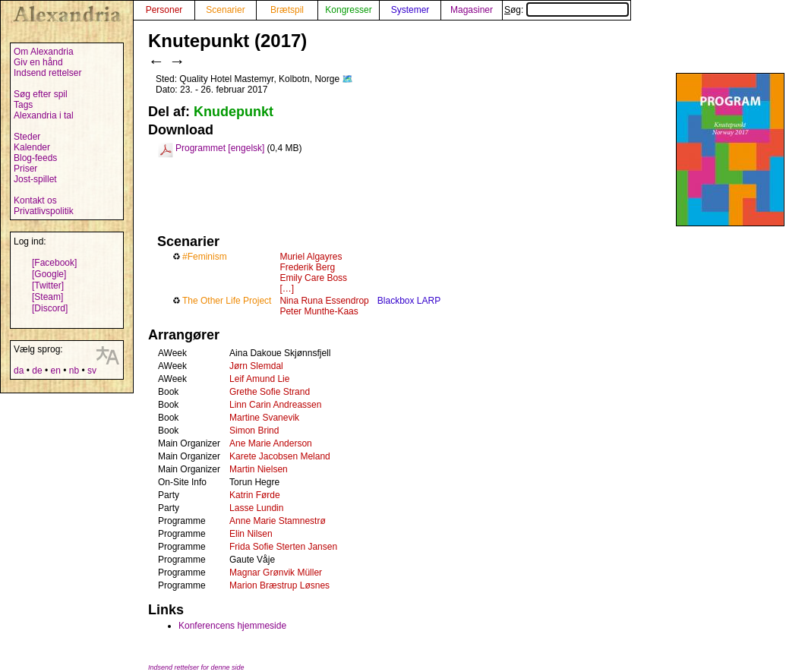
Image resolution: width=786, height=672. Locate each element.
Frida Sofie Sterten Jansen (283, 547)
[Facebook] (54, 263)
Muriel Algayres (311, 257)
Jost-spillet (35, 179)
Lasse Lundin (256, 508)
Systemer (410, 10)
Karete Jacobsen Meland (280, 456)
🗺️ (347, 79)
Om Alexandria (44, 52)
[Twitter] (48, 286)
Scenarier (225, 10)
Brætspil (287, 10)
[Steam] (47, 297)
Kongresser (348, 10)
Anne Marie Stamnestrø (278, 521)
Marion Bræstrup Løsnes (279, 585)
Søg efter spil (41, 94)
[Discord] (50, 308)
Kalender (32, 147)
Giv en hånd (38, 62)
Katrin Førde (255, 495)
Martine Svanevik (264, 418)
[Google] (49, 274)
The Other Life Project (227, 301)
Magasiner (472, 10)
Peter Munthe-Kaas (319, 311)
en (55, 371)
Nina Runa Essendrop (324, 301)
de (37, 371)
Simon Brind (254, 431)
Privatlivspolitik (44, 211)
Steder (27, 137)
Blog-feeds (35, 158)
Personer (164, 10)
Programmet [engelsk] (220, 148)
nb (74, 371)
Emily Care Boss (313, 278)
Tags (23, 105)
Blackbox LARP (409, 301)
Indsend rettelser (47, 73)
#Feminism (205, 257)
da (19, 371)
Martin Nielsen (259, 469)
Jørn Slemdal (256, 366)
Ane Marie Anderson (271, 443)
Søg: (567, 10)
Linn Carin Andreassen (275, 405)
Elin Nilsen (251, 534)
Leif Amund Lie (259, 379)
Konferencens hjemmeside (232, 626)
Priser (25, 169)
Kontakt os (35, 200)
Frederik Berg (307, 267)
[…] (287, 289)
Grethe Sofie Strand (270, 392)
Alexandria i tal (44, 115)
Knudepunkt (234, 112)
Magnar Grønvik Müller (276, 573)
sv (92, 371)
